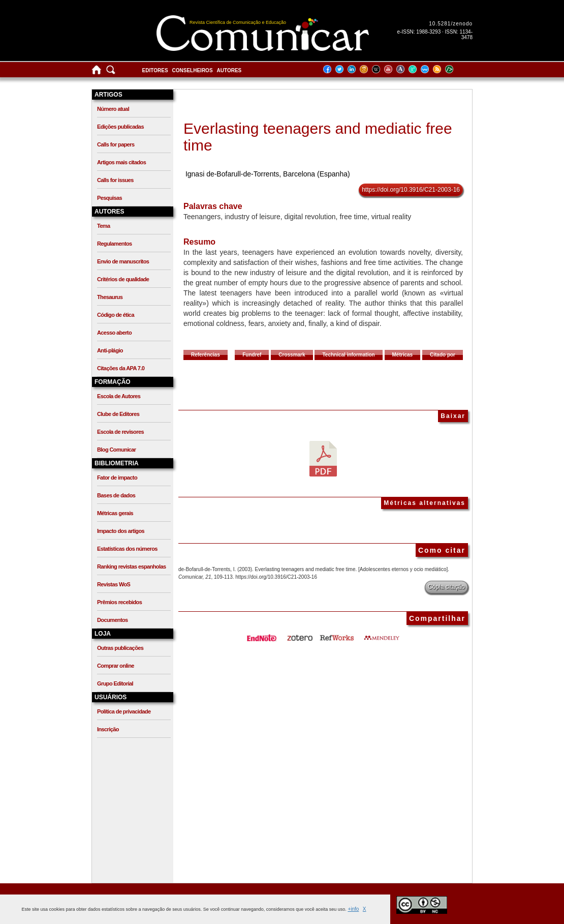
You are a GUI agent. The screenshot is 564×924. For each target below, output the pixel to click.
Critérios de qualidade (123, 279)
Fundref (252, 355)
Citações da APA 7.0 (121, 368)
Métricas (403, 355)
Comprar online (116, 666)
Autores (229, 70)
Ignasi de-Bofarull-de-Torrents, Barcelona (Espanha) (268, 174)
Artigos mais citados (121, 162)
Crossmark (292, 355)
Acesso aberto (114, 333)
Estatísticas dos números (127, 549)
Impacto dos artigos (121, 531)
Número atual (113, 109)
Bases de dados (116, 495)
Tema (104, 226)
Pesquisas (109, 198)
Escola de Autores (119, 396)
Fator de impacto (117, 478)
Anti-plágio (110, 350)
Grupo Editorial (115, 683)
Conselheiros (193, 70)
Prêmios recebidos (119, 602)
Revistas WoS (114, 584)
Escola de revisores (120, 432)
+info (353, 909)
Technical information (348, 355)
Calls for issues (115, 180)
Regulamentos (115, 244)
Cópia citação (446, 587)
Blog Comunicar (117, 450)
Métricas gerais (115, 513)
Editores (155, 70)
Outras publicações (120, 648)
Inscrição (108, 729)
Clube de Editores (118, 414)
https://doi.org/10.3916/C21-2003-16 (411, 190)
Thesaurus (110, 297)
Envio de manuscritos (123, 261)
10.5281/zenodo (451, 24)
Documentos (113, 620)
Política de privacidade (124, 711)
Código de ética (116, 315)
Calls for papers (116, 144)
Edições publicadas (120, 127)
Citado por (443, 355)
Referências (206, 355)
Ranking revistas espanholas (131, 567)
